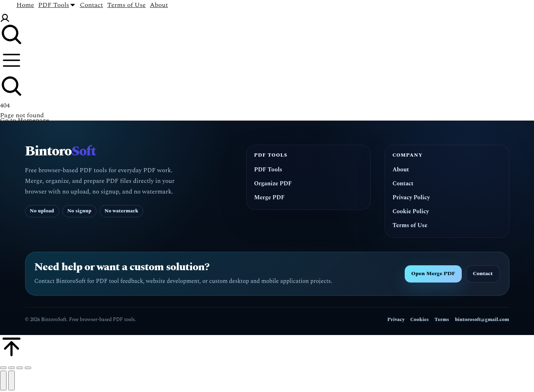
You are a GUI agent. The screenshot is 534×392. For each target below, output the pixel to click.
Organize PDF (273, 184)
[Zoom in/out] (28, 368)
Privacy (396, 320)
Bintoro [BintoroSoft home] (61, 152)
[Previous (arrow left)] (3, 381)
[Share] (11, 368)
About (401, 170)
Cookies (420, 320)
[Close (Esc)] (3, 368)
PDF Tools (268, 170)
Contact (403, 184)
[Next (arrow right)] (11, 381)
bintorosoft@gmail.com (482, 320)
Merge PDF (269, 198)
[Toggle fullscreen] (20, 368)
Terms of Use (410, 226)
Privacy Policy (411, 198)
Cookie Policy (411, 212)
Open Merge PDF (433, 273)
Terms (442, 320)
